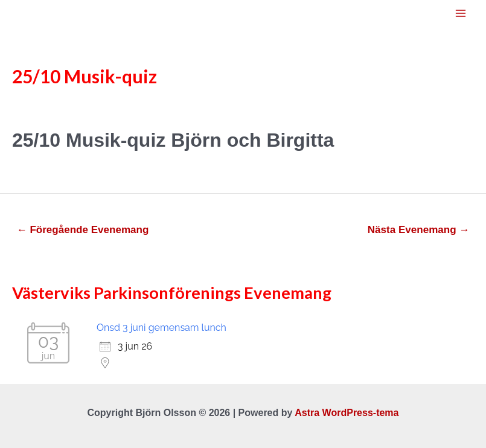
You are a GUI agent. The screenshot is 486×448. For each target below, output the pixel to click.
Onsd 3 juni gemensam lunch (161, 328)
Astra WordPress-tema (347, 413)
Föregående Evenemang (83, 230)
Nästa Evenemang (419, 230)
